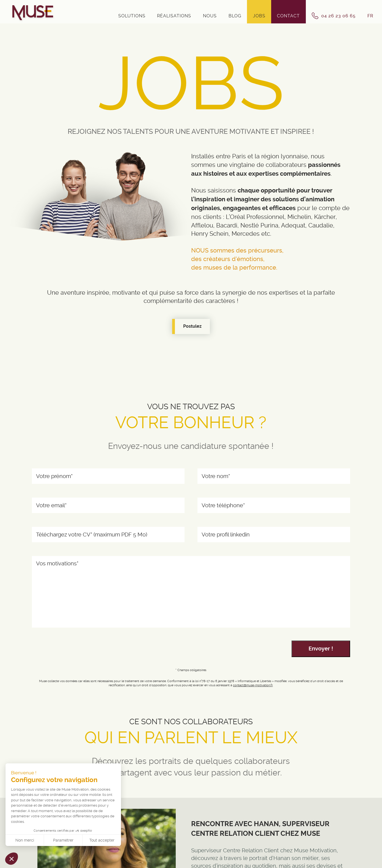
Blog (235, 16)
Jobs (259, 16)
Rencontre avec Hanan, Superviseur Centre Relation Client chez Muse (260, 828)
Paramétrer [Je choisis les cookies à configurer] (63, 840)
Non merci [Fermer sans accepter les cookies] (25, 840)
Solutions (132, 16)
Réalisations (174, 16)
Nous (210, 16)
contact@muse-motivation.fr (253, 685)
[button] (12, 859)
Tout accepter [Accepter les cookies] (102, 840)
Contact (288, 16)
